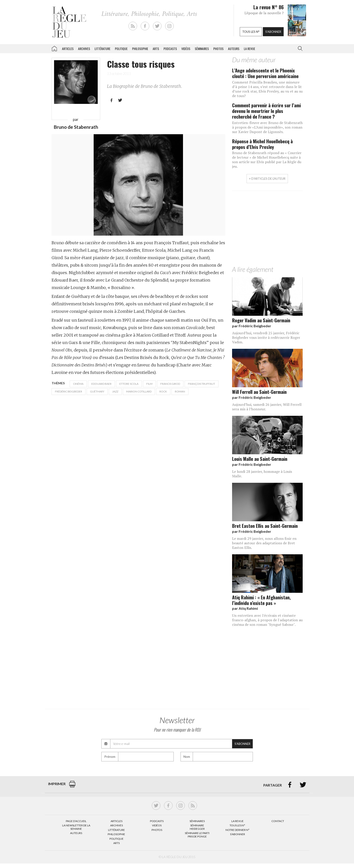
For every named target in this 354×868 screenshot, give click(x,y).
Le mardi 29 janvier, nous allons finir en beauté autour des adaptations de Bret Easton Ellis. (264, 543)
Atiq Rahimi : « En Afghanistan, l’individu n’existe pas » (261, 600)
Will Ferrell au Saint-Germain (259, 392)
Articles (68, 49)
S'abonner (273, 32)
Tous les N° (237, 825)
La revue (249, 49)
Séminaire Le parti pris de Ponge (197, 835)
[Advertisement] (267, 229)
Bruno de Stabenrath (76, 127)
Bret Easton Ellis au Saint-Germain (265, 526)
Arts (156, 49)
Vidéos (186, 49)
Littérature (102, 49)
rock (163, 391)
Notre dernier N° (238, 830)
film (149, 384)
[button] (299, 49)
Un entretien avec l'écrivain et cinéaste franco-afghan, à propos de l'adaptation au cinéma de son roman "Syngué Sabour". (267, 620)
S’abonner (238, 834)
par (252, 326)
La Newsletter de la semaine (76, 827)
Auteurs (234, 49)
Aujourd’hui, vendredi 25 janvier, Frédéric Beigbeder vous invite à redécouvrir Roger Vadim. (266, 337)
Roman (180, 391)
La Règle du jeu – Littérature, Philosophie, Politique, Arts (54, 48)
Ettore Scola (129, 384)
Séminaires (202, 49)
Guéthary (97, 391)
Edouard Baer (101, 384)
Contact (278, 821)
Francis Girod (170, 384)
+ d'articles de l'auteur (267, 179)
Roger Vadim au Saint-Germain (261, 320)
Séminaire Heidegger (197, 827)
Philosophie (140, 49)
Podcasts (170, 49)
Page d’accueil (76, 821)
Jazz (115, 391)
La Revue (238, 821)
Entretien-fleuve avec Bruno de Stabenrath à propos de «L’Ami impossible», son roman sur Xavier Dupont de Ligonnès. (267, 127)
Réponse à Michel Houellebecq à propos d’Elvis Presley (262, 144)
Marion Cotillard (139, 391)
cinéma (78, 384)
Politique (121, 49)
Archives (84, 49)
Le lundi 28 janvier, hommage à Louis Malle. (262, 474)
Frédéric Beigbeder (69, 391)
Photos (218, 49)
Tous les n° (251, 32)
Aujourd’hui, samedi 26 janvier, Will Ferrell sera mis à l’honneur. (267, 407)
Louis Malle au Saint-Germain (260, 459)
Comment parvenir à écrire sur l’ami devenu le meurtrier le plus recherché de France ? (266, 111)
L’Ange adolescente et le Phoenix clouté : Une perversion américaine (265, 73)
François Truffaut (202, 384)
